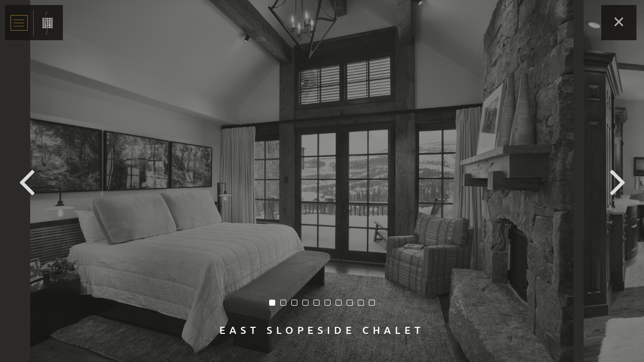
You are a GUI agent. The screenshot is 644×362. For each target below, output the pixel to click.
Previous (26, 181)
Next (618, 181)
